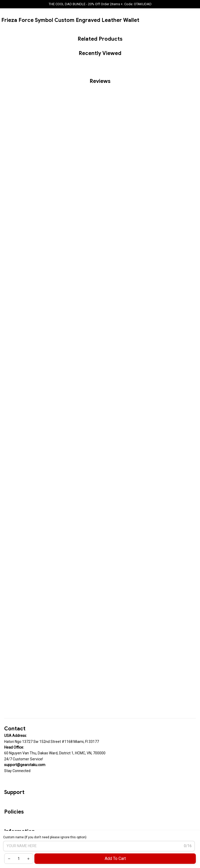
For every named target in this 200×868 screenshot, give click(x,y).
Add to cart (115, 858)
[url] (25, 765)
